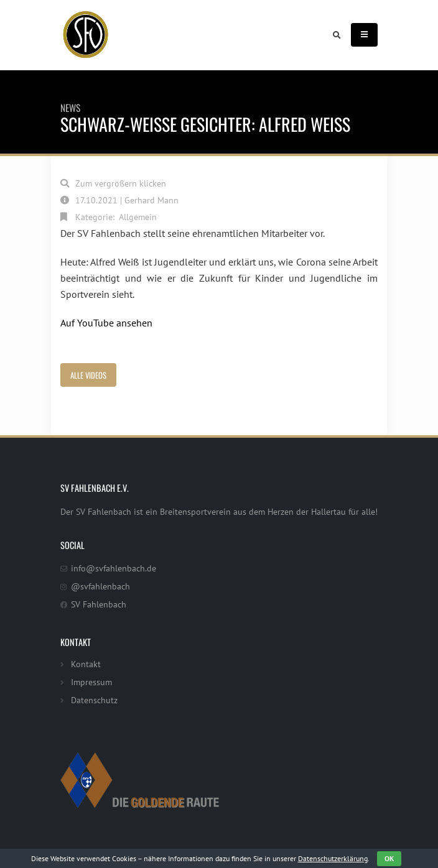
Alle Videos (88, 375)
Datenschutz (94, 700)
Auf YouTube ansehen (106, 323)
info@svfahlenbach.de (114, 568)
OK (389, 858)
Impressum (91, 682)
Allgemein (138, 217)
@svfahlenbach (100, 586)
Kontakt (86, 664)
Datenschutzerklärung (333, 858)
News (70, 108)
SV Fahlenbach (99, 604)
